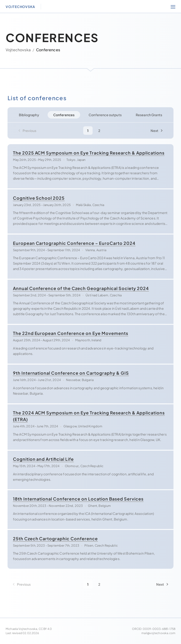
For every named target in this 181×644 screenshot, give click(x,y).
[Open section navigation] (173, 7)
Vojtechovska (18, 50)
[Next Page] (157, 131)
